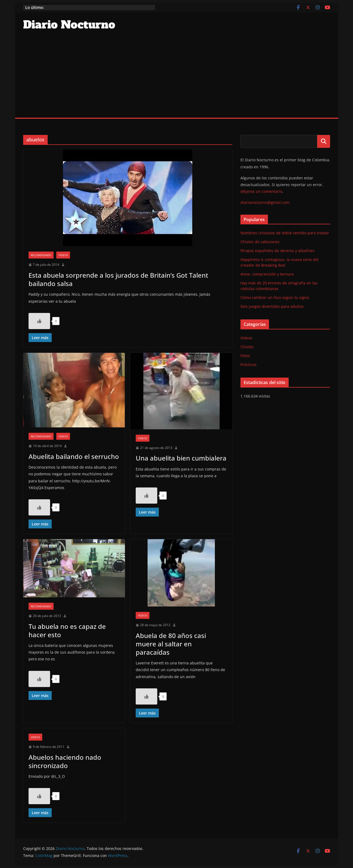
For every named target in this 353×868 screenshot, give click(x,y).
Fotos (245, 356)
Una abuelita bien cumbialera (181, 458)
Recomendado (41, 255)
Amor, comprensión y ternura (267, 274)
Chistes (247, 347)
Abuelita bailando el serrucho (74, 456)
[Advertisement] (177, 77)
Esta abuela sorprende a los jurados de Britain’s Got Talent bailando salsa (118, 279)
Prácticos (249, 365)
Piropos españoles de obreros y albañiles (277, 251)
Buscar (324, 141)
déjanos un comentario (261, 191)
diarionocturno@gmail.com (265, 202)
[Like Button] (39, 321)
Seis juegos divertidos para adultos (272, 306)
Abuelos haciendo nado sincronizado (65, 761)
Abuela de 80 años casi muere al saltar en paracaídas (171, 644)
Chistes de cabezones (260, 242)
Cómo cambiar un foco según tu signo (275, 297)
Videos (63, 255)
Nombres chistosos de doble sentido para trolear (285, 233)
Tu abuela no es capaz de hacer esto (67, 630)
